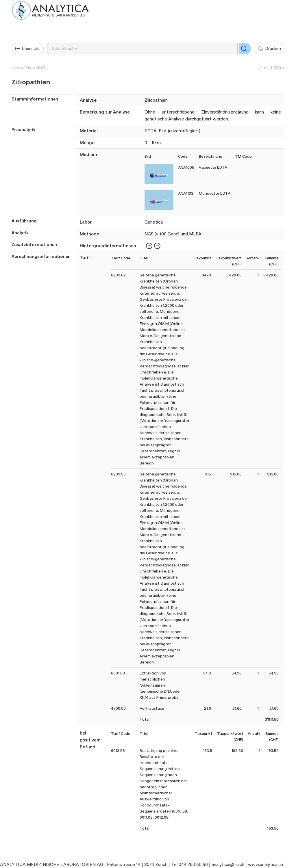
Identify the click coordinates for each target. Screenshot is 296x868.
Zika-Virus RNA (30, 67)
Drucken (270, 49)
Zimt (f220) (270, 67)
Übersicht (27, 49)
